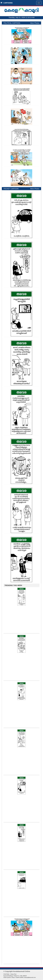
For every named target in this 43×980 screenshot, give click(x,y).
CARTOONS (7, 3)
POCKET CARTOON (11, 189)
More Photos (35, 23)
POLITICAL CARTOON (12, 23)
